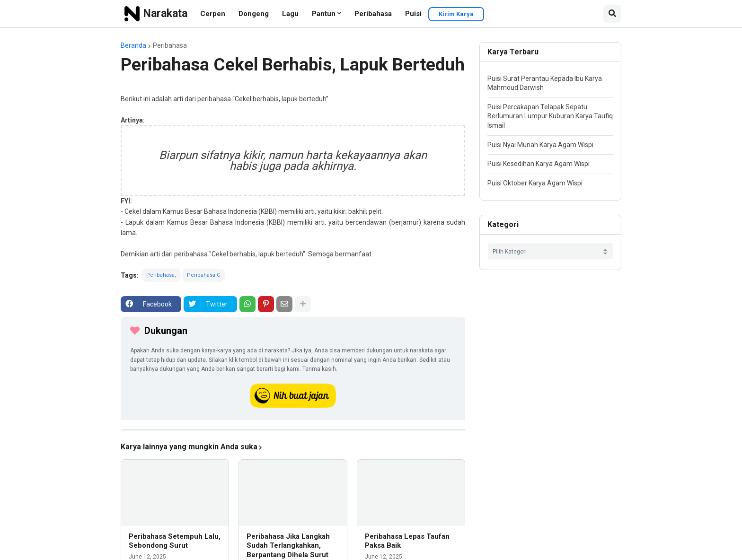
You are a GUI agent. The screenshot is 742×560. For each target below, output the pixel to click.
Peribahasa (373, 14)
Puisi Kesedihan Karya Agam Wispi (539, 164)
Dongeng (254, 14)
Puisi (413, 14)
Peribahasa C (203, 275)
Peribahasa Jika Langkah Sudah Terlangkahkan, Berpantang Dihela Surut (288, 546)
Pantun (324, 14)
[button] (612, 14)
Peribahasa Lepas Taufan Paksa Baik (407, 541)
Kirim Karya (456, 14)
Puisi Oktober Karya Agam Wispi (535, 183)
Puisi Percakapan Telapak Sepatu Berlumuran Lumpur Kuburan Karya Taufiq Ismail (550, 116)
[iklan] (293, 430)
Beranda (133, 45)
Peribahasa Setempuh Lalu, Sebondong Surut (175, 541)
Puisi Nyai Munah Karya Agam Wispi (540, 145)
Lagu (290, 14)
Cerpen (213, 14)
